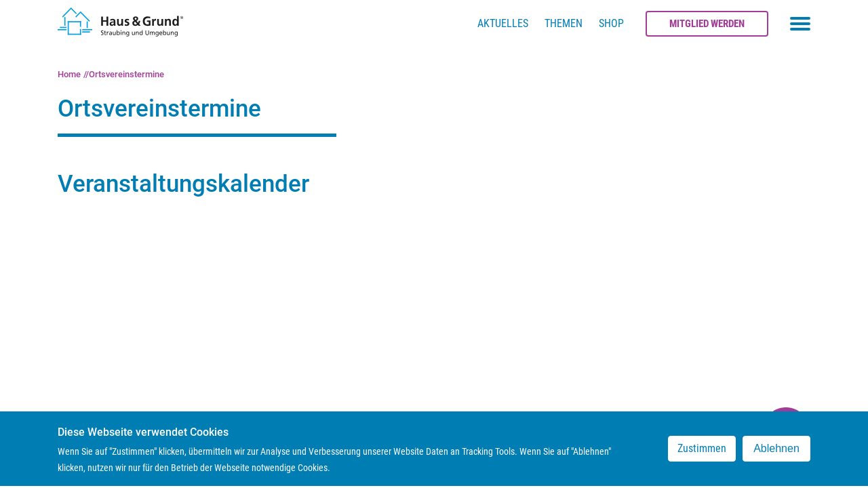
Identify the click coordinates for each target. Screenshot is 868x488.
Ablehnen (776, 453)
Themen (564, 23)
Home (69, 74)
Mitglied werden (707, 24)
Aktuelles (503, 23)
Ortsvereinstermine (126, 74)
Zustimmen (702, 453)
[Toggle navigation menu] (800, 24)
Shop (611, 23)
